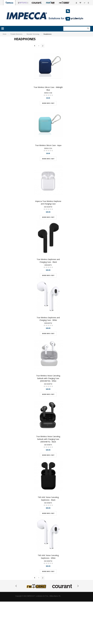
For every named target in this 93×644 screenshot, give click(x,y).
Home (5, 34)
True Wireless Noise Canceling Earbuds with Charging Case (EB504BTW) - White (48, 378)
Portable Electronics (16, 34)
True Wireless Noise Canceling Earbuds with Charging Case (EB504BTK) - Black (48, 439)
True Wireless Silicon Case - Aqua (48, 145)
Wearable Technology (33, 34)
